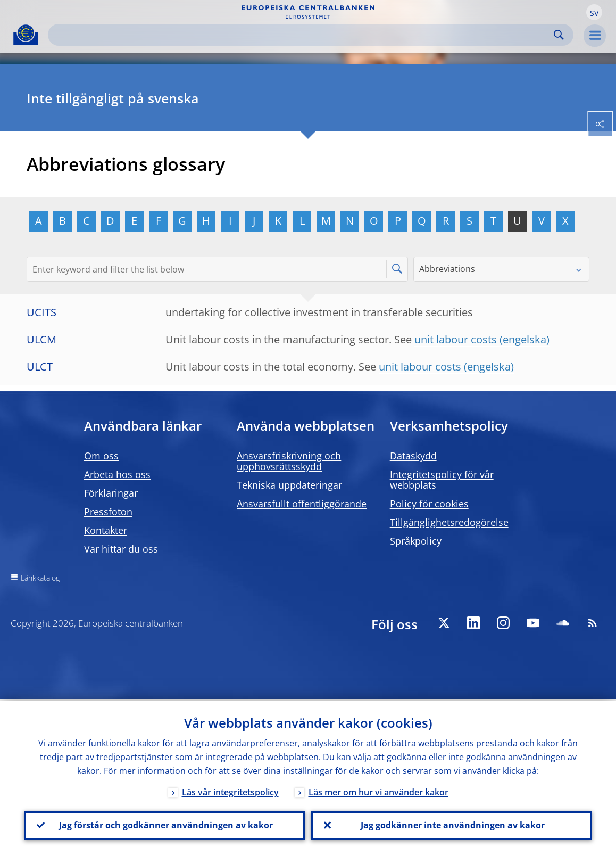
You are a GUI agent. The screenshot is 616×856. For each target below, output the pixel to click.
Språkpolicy (416, 541)
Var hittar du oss (121, 549)
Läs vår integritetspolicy (230, 791)
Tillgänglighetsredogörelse (449, 522)
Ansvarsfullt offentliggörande (302, 504)
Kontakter (106, 530)
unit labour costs (456, 339)
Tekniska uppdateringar (289, 485)
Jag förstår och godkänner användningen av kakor (165, 825)
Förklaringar (111, 493)
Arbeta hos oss (117, 474)
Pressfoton (108, 512)
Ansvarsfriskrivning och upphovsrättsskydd (289, 461)
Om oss (101, 456)
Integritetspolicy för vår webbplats (442, 480)
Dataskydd (413, 456)
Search (559, 35)
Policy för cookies (429, 504)
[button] (594, 12)
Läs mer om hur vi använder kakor (378, 791)
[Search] (302, 35)
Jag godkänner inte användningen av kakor (452, 825)
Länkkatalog (40, 578)
